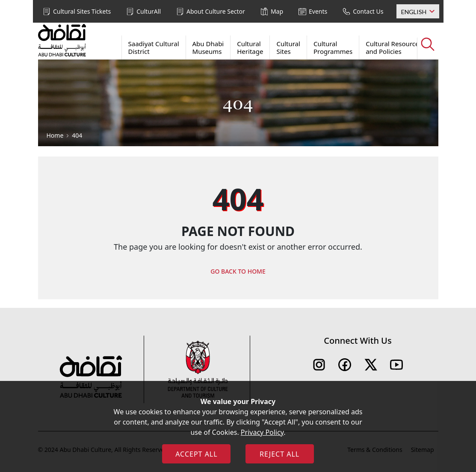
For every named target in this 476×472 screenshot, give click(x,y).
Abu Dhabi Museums (208, 47)
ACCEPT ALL (196, 454)
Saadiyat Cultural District (154, 47)
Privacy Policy (262, 432)
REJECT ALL (279, 454)
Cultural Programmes (333, 47)
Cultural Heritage (250, 47)
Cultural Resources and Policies (394, 47)
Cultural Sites (288, 47)
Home (55, 135)
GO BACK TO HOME (238, 271)
